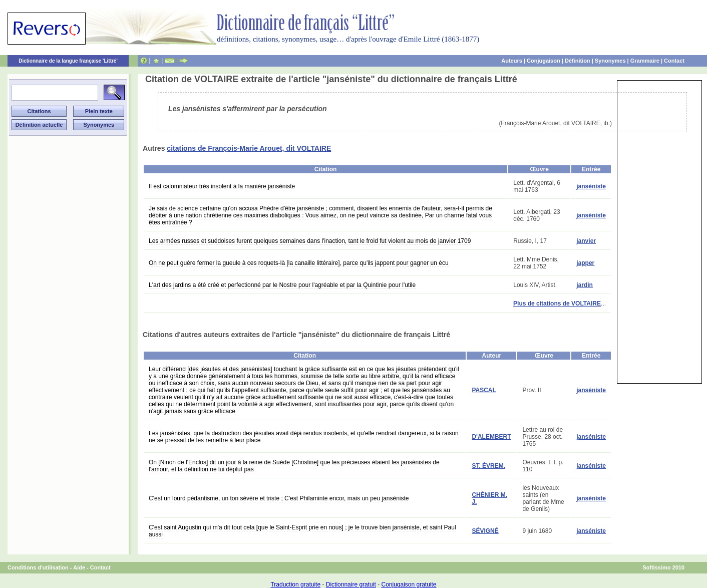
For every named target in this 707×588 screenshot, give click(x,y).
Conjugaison (544, 61)
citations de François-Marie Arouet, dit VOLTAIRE (249, 148)
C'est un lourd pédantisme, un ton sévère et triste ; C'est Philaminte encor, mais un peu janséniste (279, 498)
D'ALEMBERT (491, 437)
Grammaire (645, 61)
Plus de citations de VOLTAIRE (557, 304)
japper (585, 263)
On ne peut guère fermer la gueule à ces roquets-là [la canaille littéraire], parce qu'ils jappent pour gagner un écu (299, 263)
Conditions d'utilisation (38, 567)
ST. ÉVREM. (488, 466)
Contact (674, 61)
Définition (578, 61)
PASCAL (484, 390)
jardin (585, 285)
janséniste (591, 186)
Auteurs (512, 61)
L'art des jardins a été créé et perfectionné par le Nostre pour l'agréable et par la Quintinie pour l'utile (282, 285)
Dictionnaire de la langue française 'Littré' (68, 61)
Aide (79, 567)
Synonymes (610, 61)
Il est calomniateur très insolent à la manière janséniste (222, 186)
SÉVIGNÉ (485, 531)
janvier (586, 241)
